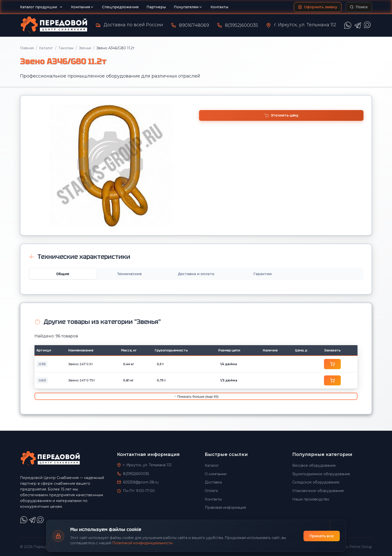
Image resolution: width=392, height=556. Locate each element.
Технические (129, 274)
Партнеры (156, 7)
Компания (82, 7)
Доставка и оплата (196, 274)
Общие (63, 274)
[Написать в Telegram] (358, 25)
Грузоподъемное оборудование (321, 474)
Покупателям (188, 7)
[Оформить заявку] (318, 7)
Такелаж (66, 48)
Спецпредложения (120, 7)
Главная (27, 48)
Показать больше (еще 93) (196, 396)
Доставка (213, 482)
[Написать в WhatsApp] (348, 25)
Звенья (85, 48)
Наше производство (311, 499)
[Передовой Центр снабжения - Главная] (54, 25)
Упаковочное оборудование (318, 490)
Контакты (219, 7)
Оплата (211, 490)
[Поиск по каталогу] (359, 7)
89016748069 (194, 25)
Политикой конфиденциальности (142, 543)
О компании (216, 474)
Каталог (46, 48)
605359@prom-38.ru (141, 482)
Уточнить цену (281, 115)
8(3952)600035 (241, 25)
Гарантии (263, 274)
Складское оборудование (316, 482)
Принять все (322, 536)
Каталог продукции (41, 7)
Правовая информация (225, 507)
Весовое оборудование (314, 465)
